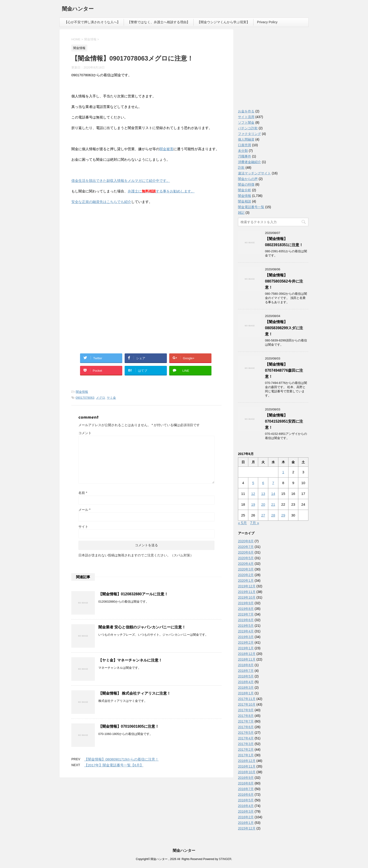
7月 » (255, 523)
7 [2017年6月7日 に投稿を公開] (273, 483)
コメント (85, 433)
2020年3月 (246, 569)
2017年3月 (246, 744)
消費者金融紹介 (249, 162)
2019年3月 (246, 637)
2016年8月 (246, 783)
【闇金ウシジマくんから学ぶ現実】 (223, 22)
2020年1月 (246, 581)
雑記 (241, 213)
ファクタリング (249, 134)
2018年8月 (246, 665)
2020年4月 (246, 564)
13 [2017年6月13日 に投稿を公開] (263, 494)
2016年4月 (246, 806)
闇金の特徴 (246, 184)
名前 (83, 493)
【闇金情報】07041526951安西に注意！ (284, 421)
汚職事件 (245, 156)
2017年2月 (246, 749)
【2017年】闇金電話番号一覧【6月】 (114, 765)
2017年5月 (246, 733)
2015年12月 (247, 828)
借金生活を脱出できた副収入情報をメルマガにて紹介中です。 (121, 181)
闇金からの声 (248, 179)
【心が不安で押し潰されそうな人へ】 (92, 22)
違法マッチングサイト (254, 173)
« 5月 (242, 523)
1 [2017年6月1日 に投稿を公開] (283, 472)
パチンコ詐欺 (248, 128)
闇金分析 (245, 190)
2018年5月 (246, 676)
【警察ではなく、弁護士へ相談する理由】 (159, 22)
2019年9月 (246, 603)
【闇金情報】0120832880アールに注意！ (133, 594)
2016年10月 (247, 772)
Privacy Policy (267, 22)
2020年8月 (246, 541)
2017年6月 (246, 727)
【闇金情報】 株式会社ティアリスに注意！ (134, 693)
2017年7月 (246, 721)
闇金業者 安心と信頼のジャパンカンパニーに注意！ (142, 627)
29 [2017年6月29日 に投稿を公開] (283, 515)
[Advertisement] (107, 239)
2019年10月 (247, 597)
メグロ (101, 398)
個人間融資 (246, 139)
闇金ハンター (78, 9)
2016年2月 (246, 817)
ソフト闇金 (246, 122)
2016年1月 (246, 823)
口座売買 (245, 145)
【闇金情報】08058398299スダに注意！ (284, 328)
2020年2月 (246, 575)
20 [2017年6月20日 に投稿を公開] (263, 504)
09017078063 (85, 398)
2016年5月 (246, 800)
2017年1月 (246, 755)
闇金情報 (82, 392)
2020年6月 (246, 552)
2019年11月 (247, 592)
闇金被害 (166, 149)
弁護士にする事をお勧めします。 (161, 191)
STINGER (225, 859)
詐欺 (241, 168)
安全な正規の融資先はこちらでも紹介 (101, 202)
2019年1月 (246, 648)
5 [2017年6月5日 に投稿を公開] (253, 483)
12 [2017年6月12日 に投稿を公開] (253, 494)
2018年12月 (247, 654)
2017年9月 (246, 710)
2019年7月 (246, 614)
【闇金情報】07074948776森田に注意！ (284, 370)
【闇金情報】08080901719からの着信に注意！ (121, 759)
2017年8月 (246, 716)
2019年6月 (246, 620)
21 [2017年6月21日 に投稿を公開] (273, 504)
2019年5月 (246, 626)
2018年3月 (246, 688)
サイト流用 (246, 117)
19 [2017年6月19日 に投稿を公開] (253, 504)
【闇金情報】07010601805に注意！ (129, 726)
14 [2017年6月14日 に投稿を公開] (273, 494)
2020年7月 (246, 547)
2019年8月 (246, 609)
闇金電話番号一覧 (251, 207)
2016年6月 (246, 795)
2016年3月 (246, 811)
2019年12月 (247, 586)
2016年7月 (246, 789)
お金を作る (246, 111)
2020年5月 (246, 558)
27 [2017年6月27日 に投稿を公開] (263, 515)
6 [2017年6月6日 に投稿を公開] (263, 483)
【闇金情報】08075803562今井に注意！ (284, 281)
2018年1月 (246, 693)
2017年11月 (247, 699)
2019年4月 (246, 631)
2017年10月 (247, 704)
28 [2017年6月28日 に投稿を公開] (273, 515)
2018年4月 (246, 682)
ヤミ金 (111, 398)
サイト (83, 527)
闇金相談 (245, 201)
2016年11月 (247, 766)
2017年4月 (246, 738)
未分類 (243, 151)
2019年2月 (246, 642)
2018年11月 (247, 659)
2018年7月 (246, 671)
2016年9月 (246, 778)
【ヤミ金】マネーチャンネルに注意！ (130, 660)
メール (84, 510)
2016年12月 (247, 761)
